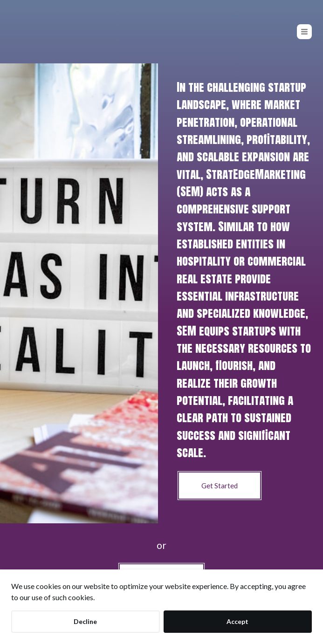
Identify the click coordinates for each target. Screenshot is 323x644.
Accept (237, 621)
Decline (85, 621)
